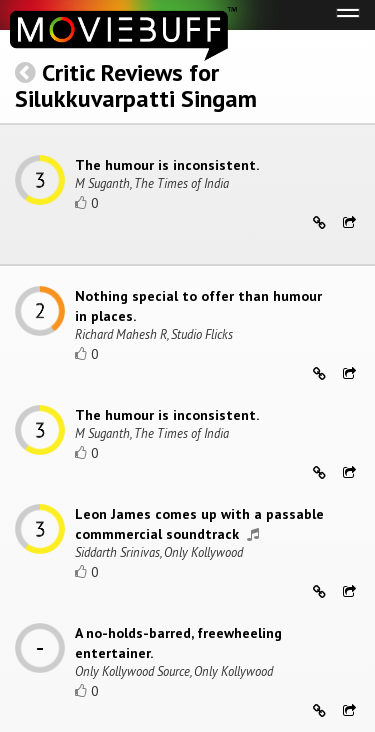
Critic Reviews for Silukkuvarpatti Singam (136, 85)
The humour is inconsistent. (167, 165)
